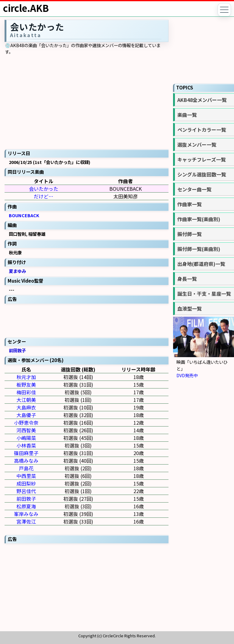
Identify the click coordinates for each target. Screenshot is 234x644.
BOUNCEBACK (24, 215)
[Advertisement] (87, 320)
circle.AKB (26, 8)
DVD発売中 (187, 375)
